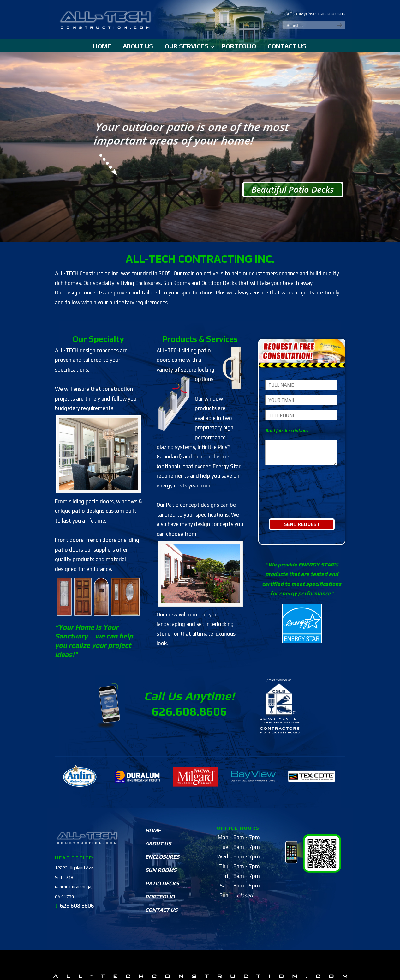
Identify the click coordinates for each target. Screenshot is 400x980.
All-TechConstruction (106, 18)
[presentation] (302, 499)
